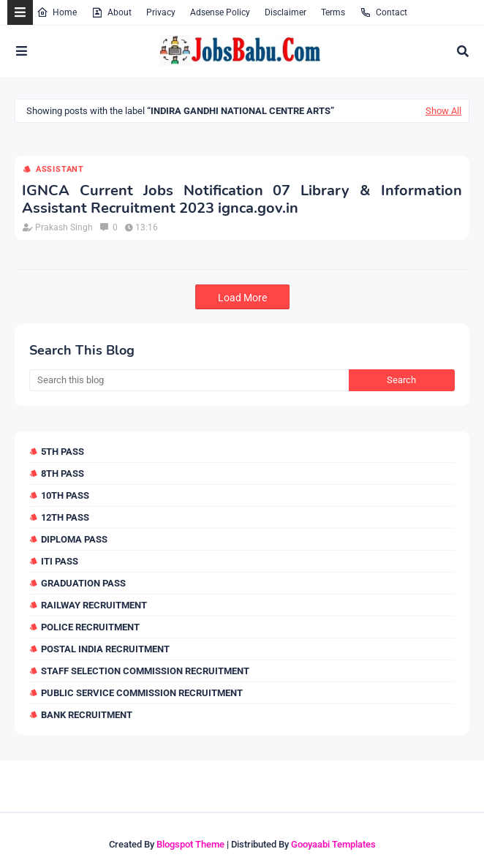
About (111, 12)
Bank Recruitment (87, 715)
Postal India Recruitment (105, 649)
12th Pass (65, 517)
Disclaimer (286, 12)
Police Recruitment (90, 627)
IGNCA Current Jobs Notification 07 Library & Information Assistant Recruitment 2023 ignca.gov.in (242, 200)
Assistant (60, 169)
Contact (383, 12)
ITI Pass (60, 561)
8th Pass (63, 473)
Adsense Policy (220, 12)
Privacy (161, 12)
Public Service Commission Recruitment (142, 693)
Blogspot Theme (190, 844)
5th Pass (63, 452)
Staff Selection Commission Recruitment (145, 671)
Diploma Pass (74, 539)
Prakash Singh (64, 227)
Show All (443, 111)
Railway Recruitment (94, 605)
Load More (242, 298)
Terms (333, 12)
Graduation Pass (83, 583)
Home (57, 12)
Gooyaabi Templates (333, 844)
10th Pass (65, 495)
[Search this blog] (189, 380)
